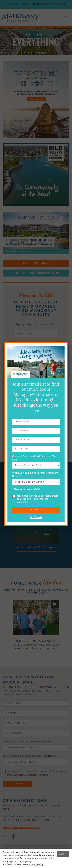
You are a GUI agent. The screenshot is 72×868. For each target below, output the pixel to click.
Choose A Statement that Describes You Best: (34, 458)
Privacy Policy (36, 864)
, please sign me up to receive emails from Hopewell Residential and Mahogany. (35, 499)
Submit (36, 510)
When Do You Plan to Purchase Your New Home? (35, 475)
